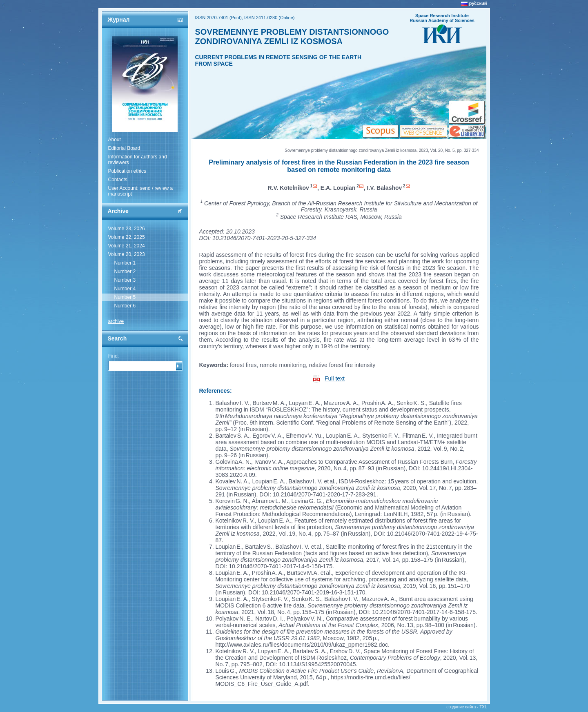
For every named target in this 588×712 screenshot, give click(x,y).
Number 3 (125, 280)
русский (478, 3)
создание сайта (461, 707)
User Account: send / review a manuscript (141, 191)
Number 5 (125, 297)
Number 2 (125, 271)
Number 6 (125, 306)
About (115, 140)
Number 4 (125, 289)
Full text (335, 378)
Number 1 (125, 263)
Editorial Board (124, 148)
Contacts (118, 180)
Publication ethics (127, 171)
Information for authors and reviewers (138, 160)
